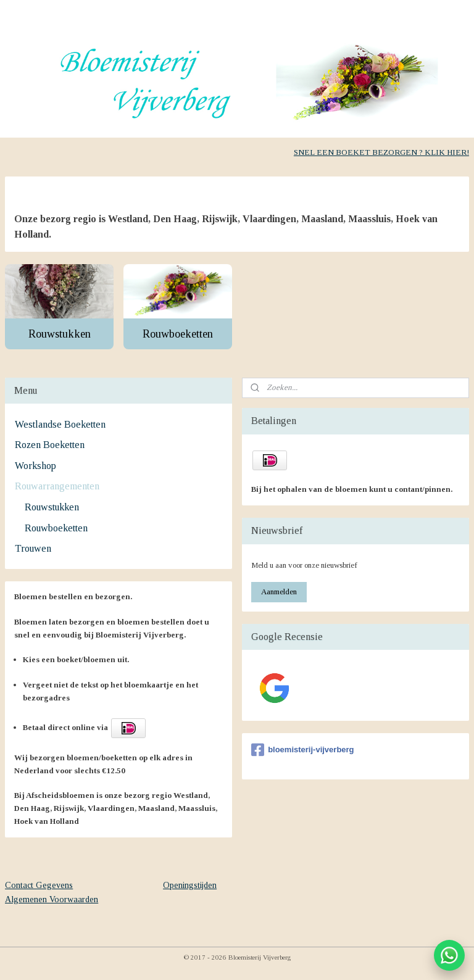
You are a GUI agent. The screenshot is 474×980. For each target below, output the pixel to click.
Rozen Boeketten (50, 445)
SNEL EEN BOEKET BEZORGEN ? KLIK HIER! (381, 152)
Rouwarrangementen (57, 486)
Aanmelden (279, 592)
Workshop (35, 466)
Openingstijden (190, 885)
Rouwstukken (60, 333)
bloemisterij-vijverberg (302, 750)
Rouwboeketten (178, 333)
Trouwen (33, 548)
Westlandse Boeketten (60, 424)
